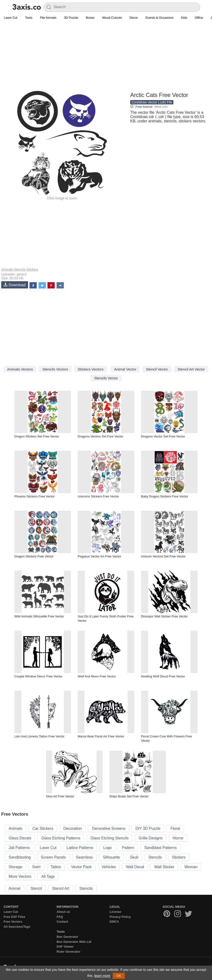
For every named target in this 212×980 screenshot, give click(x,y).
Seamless (84, 857)
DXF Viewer (65, 947)
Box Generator (67, 937)
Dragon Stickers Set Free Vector (37, 436)
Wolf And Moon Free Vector (97, 676)
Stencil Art (61, 888)
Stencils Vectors (55, 369)
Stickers (32, 269)
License (115, 912)
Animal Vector (125, 369)
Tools (29, 18)
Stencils (20, 269)
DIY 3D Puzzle (148, 828)
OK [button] (119, 976)
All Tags (48, 876)
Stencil (36, 888)
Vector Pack (81, 867)
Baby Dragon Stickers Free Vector (165, 496)
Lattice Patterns (80, 848)
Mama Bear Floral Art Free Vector (101, 736)
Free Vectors (13, 922)
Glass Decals (20, 838)
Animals (7, 269)
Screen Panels (53, 857)
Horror (178, 838)
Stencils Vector (106, 378)
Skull (134, 857)
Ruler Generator (68, 952)
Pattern (128, 848)
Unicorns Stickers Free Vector (98, 496)
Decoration (73, 828)
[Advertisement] (106, 57)
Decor (134, 18)
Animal (15, 888)
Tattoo (56, 867)
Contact (62, 922)
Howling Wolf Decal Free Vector (163, 676)
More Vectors (20, 876)
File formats (48, 18)
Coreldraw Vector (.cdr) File (152, 102)
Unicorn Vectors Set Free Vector (163, 556)
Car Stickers (43, 828)
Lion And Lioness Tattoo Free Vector (39, 736)
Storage (15, 867)
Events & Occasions (159, 18)
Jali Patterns (19, 848)
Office (199, 18)
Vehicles (109, 867)
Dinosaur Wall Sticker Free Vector (164, 616)
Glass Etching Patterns (61, 838)
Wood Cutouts (112, 18)
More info (161, 107)
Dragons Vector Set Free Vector (163, 436)
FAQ (60, 917)
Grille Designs (151, 838)
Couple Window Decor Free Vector (38, 676)
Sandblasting (20, 857)
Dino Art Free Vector (60, 796)
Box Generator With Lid (74, 942)
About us (63, 912)
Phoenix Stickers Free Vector (35, 496)
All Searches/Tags (17, 927)
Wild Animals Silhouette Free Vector (39, 616)
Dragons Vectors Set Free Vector (100, 436)
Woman (191, 867)
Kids (184, 18)
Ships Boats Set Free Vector (129, 796)
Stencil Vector (157, 369)
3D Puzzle (71, 18)
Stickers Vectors (91, 369)
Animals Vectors (20, 369)
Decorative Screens (109, 828)
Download (15, 285)
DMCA (114, 922)
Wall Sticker (164, 867)
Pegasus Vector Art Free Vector (99, 556)
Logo (108, 848)
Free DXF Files (14, 917)
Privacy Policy (120, 917)
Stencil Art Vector (191, 369)
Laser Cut (11, 18)
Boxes (90, 18)
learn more (102, 976)
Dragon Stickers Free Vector (34, 556)
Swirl (36, 867)
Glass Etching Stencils (109, 838)
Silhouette (111, 857)
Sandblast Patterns (161, 848)
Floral (175, 828)
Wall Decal (135, 867)
